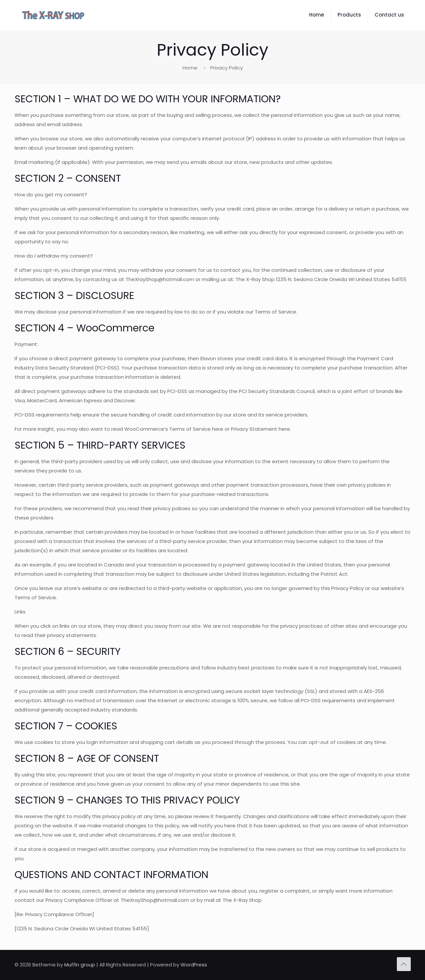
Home (190, 68)
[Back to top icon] (404, 964)
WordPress (194, 965)
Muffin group (80, 965)
